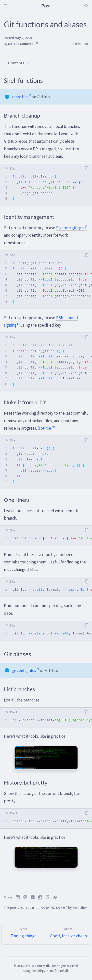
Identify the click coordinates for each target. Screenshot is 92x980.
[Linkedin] (18, 897)
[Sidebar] (6, 6)
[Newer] (68, 934)
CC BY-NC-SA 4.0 (54, 908)
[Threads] (48, 897)
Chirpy (41, 971)
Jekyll (64, 971)
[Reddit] (40, 897)
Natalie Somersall (23, 44)
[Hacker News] (33, 897)
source (47, 428)
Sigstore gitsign (71, 228)
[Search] (86, 6)
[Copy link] (55, 897)
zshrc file (21, 97)
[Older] (24, 934)
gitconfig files (26, 670)
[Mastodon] (25, 897)
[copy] (87, 168)
